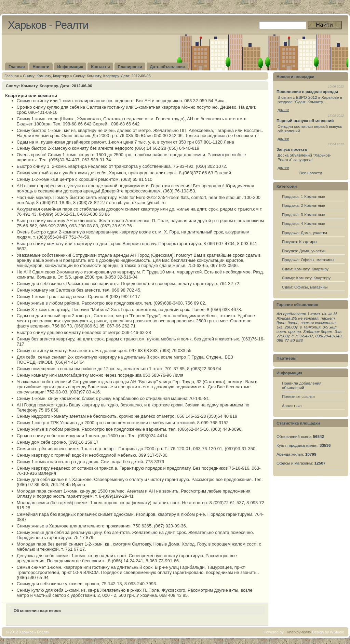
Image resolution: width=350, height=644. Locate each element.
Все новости (311, 173)
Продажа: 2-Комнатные (304, 205)
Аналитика (292, 406)
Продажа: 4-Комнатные (304, 223)
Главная (12, 76)
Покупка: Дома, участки (304, 251)
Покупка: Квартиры (300, 241)
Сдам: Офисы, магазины (305, 287)
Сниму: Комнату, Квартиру (46, 76)
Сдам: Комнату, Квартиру (305, 269)
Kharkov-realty (299, 632)
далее (283, 110)
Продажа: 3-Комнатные (304, 214)
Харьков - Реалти (48, 25)
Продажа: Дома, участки (305, 233)
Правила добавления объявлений (302, 385)
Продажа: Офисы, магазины (308, 260)
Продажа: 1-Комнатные (304, 196)
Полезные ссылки (298, 396)
